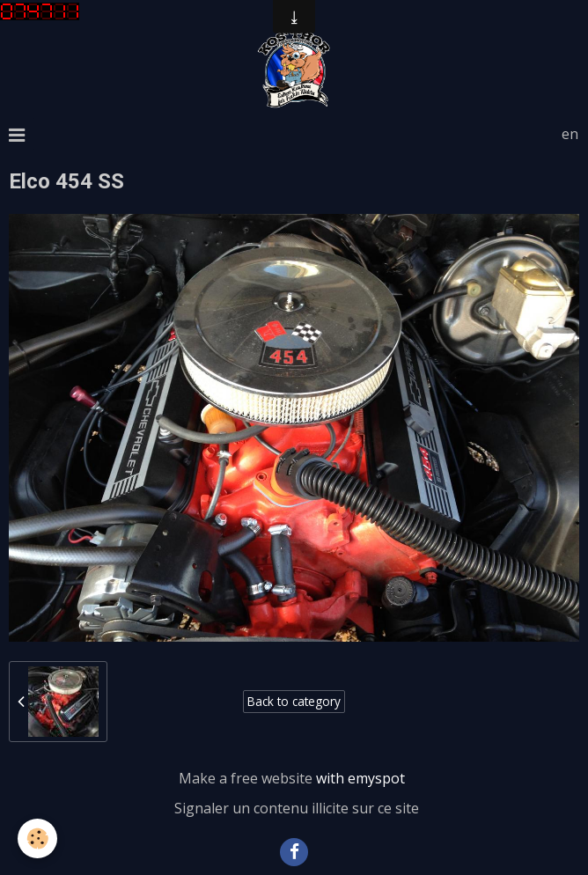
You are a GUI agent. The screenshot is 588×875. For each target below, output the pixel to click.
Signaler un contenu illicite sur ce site (297, 808)
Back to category (294, 701)
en (570, 134)
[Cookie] (37, 838)
